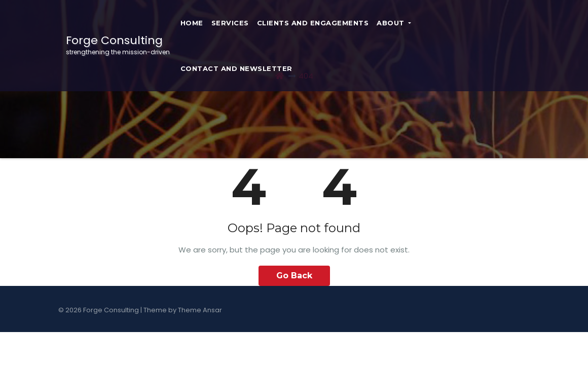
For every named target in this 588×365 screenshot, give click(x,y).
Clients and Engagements (313, 23)
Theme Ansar (200, 310)
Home (192, 23)
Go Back (294, 276)
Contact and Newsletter (236, 68)
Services (230, 23)
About (394, 23)
